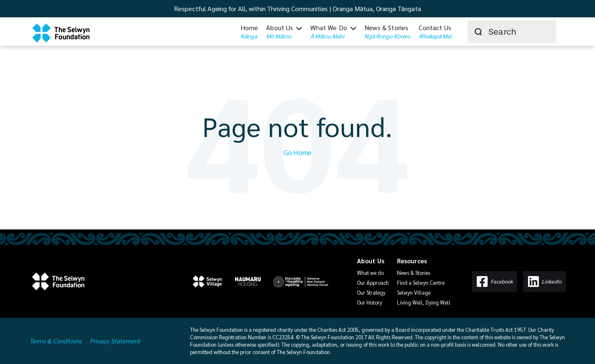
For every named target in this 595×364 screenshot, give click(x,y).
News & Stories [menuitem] (387, 31)
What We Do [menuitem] (329, 31)
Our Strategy (371, 292)
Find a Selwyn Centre (421, 282)
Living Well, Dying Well (424, 302)
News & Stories (414, 273)
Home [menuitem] (249, 31)
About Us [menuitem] (280, 31)
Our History (370, 302)
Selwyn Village (414, 292)
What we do (370, 273)
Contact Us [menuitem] (435, 31)
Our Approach (373, 282)
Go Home (297, 152)
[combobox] (512, 31)
